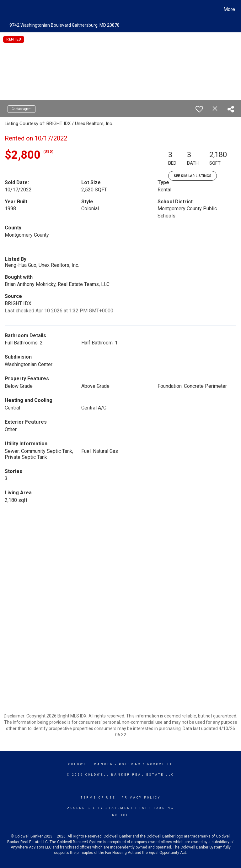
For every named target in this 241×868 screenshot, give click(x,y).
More (229, 9)
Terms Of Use (98, 798)
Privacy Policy (141, 798)
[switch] (199, 109)
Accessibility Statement (100, 808)
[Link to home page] (6, 9)
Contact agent (21, 109)
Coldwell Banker (91, 764)
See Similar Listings (193, 176)
